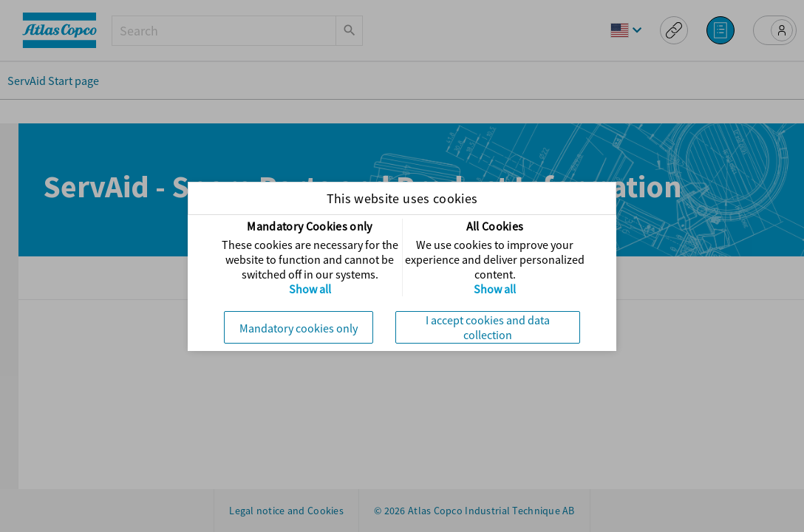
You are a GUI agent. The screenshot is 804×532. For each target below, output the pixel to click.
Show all (310, 289)
